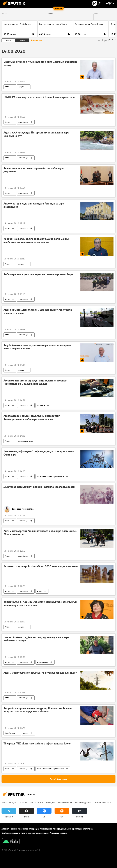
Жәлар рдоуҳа (83, 803)
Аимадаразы (46, 829)
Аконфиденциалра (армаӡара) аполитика (73, 829)
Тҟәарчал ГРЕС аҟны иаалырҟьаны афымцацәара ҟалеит (38, 744)
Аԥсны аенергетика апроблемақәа (50, 476)
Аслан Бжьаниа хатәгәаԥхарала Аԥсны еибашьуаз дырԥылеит (34, 170)
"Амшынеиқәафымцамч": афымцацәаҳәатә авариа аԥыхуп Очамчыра (39, 453)
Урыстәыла (36, 803)
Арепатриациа (43, 662)
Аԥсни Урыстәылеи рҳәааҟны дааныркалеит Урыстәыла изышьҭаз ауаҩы (38, 311)
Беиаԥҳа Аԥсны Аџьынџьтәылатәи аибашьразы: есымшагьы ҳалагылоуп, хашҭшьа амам (40, 603)
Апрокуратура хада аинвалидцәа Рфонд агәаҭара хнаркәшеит (34, 205)
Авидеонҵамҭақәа (26, 441)
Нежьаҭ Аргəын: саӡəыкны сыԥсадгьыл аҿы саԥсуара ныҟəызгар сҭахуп (36, 639)
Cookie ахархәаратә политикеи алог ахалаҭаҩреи (25, 833)
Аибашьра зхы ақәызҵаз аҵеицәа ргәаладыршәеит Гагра (38, 274)
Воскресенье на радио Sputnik (54, 24)
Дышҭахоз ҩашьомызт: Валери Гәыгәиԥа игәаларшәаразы (39, 487)
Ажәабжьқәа (23, 122)
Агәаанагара (65, 803)
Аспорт (40, 591)
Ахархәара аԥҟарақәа (28, 829)
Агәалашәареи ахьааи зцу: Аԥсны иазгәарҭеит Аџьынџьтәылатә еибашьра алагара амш (32, 418)
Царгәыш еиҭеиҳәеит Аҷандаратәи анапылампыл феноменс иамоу (40, 63)
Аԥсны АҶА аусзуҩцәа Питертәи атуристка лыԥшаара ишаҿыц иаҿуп (36, 134)
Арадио (21, 87)
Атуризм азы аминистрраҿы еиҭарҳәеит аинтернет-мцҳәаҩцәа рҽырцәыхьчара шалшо (35, 382)
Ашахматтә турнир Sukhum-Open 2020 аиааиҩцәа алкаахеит (41, 566)
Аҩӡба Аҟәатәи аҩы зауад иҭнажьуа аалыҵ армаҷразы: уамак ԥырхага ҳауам (38, 347)
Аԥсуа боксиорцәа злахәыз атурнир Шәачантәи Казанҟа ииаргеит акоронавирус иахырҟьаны (38, 710)
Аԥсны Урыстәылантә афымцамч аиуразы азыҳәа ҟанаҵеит (40, 673)
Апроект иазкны (9, 829)
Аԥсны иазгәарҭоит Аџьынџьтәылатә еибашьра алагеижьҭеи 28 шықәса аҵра (40, 533)
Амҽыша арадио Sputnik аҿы (18, 24)
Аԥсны (7, 87)
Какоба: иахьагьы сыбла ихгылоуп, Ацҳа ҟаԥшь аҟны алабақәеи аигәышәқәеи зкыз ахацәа (36, 241)
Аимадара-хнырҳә (59, 833)
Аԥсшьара (41, 405)
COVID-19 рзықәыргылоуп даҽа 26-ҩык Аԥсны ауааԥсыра (39, 97)
